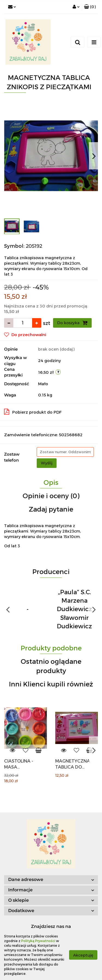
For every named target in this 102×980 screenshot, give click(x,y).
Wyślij (47, 463)
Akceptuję (83, 955)
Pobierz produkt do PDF (33, 412)
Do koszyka (72, 323)
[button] (90, 7)
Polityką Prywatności (38, 941)
